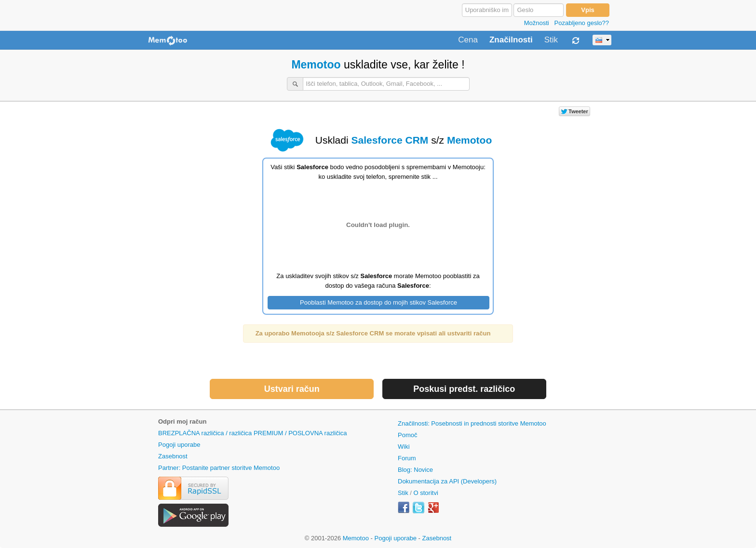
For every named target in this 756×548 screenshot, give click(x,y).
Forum (407, 458)
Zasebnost (173, 456)
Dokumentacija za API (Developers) (447, 481)
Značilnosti (511, 40)
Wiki (404, 447)
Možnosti (537, 23)
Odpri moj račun (182, 421)
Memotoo (316, 65)
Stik (551, 40)
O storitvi (426, 493)
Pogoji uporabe (179, 445)
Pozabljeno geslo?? (582, 23)
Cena (468, 40)
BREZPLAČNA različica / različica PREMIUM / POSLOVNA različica (253, 433)
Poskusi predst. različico (464, 389)
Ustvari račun (292, 389)
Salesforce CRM (390, 140)
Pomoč (407, 435)
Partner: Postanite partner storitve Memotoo (219, 468)
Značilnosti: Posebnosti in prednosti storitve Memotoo (472, 423)
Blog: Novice (415, 470)
